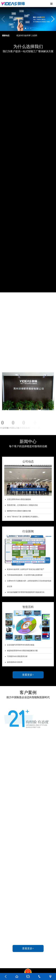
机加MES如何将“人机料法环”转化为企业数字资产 (26, 569)
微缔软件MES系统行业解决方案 (19, 511)
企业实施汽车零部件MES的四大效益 (21, 645)
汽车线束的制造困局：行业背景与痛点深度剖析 (25, 575)
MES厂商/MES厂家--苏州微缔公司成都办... (23, 517)
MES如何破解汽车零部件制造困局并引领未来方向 (26, 592)
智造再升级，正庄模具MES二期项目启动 (22, 505)
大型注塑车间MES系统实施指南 (19, 499)
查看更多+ (28, 675)
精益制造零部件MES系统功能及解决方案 (22, 651)
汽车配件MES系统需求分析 (17, 656)
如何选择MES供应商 (15, 662)
